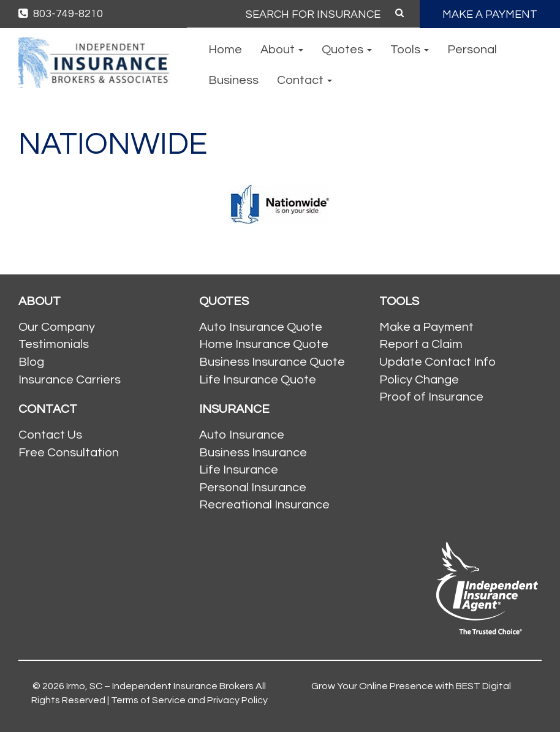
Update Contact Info (437, 362)
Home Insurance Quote (264, 344)
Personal (472, 50)
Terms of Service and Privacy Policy (189, 700)
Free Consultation (69, 453)
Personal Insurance (253, 488)
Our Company (57, 327)
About (282, 50)
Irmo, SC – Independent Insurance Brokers (160, 686)
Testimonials (54, 344)
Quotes (347, 50)
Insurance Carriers (70, 380)
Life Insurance (239, 470)
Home (225, 50)
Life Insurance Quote (258, 380)
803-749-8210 (61, 14)
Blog (31, 362)
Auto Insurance (242, 435)
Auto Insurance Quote (261, 327)
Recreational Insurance (264, 505)
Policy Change (419, 380)
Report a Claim (421, 344)
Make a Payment (426, 327)
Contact (305, 80)
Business (233, 80)
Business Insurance (253, 453)
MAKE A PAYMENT (490, 14)
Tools (410, 50)
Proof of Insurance (431, 397)
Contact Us (50, 435)
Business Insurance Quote (272, 362)
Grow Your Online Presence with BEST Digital (411, 686)
